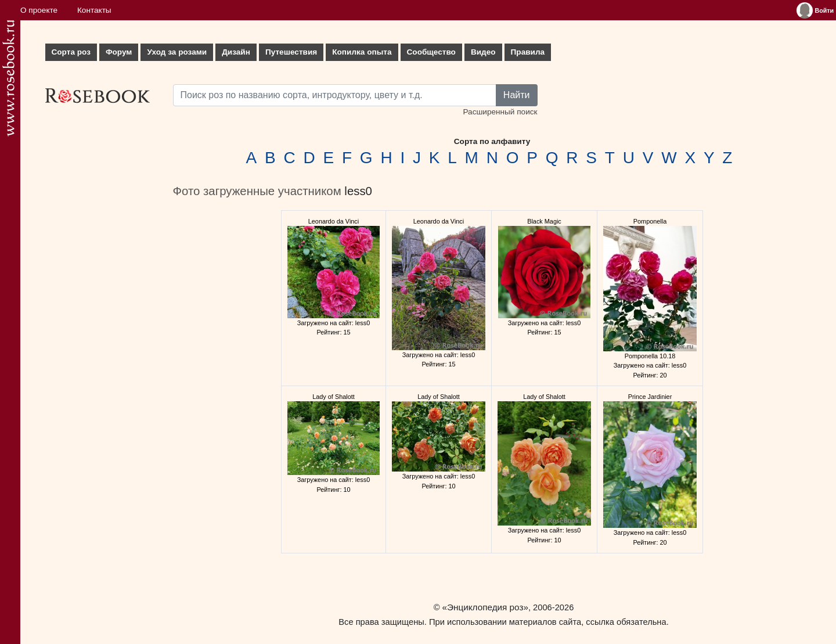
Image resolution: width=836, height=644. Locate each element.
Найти (517, 95)
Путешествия (291, 52)
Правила (528, 52)
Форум (119, 52)
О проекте (39, 10)
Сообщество (431, 52)
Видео (483, 52)
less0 (358, 191)
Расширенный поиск (500, 112)
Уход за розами (177, 52)
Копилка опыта (362, 52)
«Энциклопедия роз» (485, 607)
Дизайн (236, 52)
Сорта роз (71, 52)
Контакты (94, 10)
